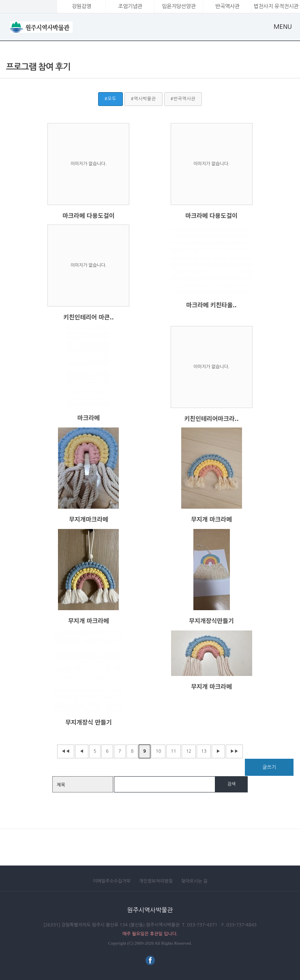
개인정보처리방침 (156, 881)
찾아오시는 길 (194, 881)
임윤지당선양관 (179, 6)
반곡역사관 (227, 6)
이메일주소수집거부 (112, 881)
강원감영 (81, 6)
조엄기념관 (130, 6)
